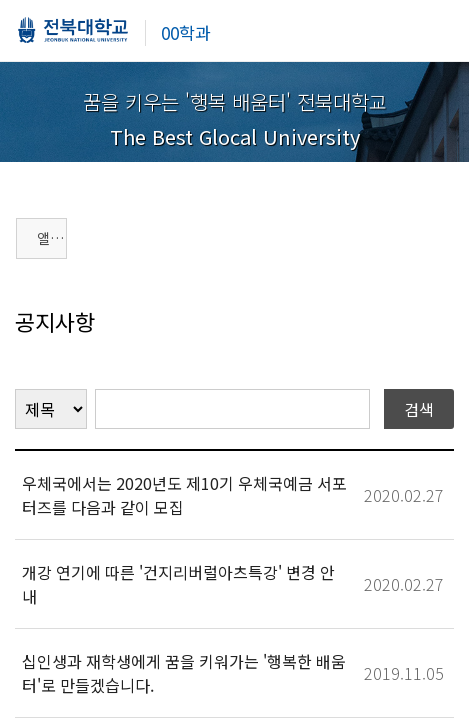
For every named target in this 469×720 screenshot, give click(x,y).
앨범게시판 (52, 238)
